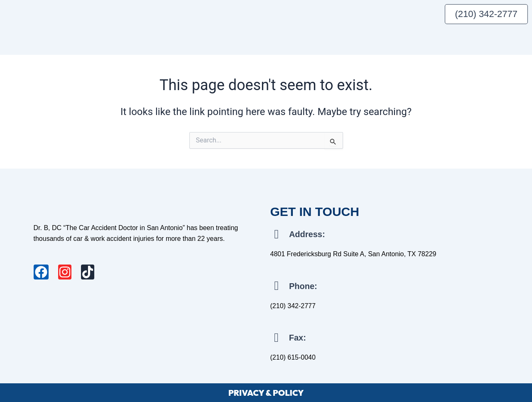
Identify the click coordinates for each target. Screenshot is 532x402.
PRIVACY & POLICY (266, 392)
